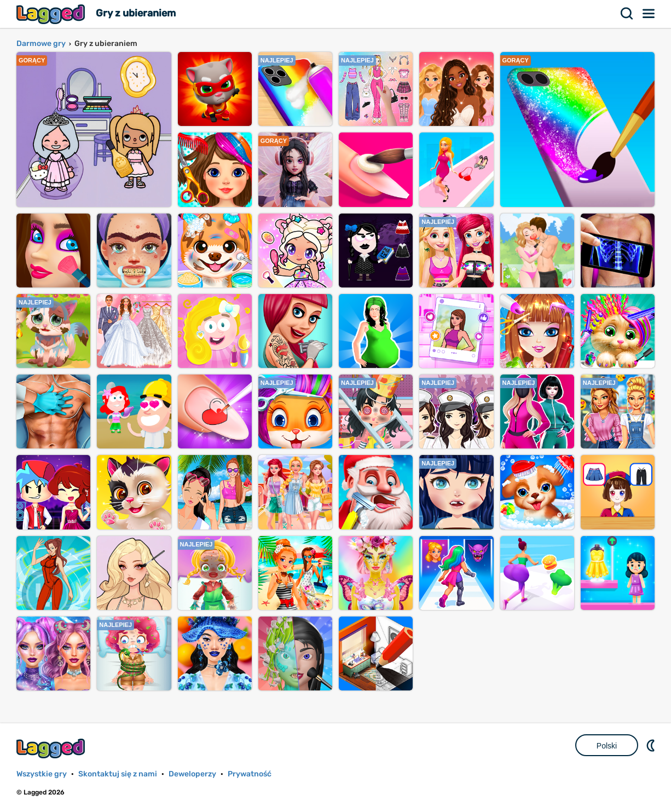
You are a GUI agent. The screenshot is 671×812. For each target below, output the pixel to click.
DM (652, 745)
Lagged (52, 14)
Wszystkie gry (42, 774)
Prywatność (250, 774)
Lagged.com (52, 748)
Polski (607, 746)
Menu (649, 14)
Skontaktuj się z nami (118, 774)
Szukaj (627, 14)
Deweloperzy (192, 774)
